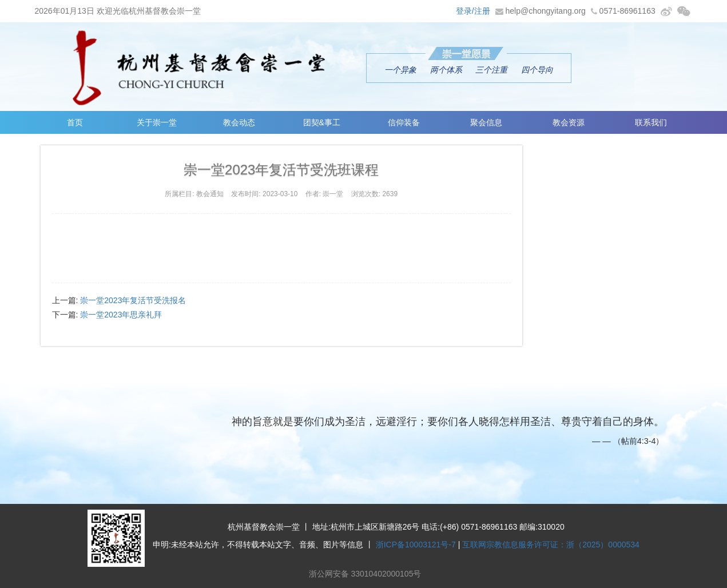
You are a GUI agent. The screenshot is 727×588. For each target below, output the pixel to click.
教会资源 (569, 122)
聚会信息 (486, 122)
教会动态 (239, 122)
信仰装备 (404, 122)
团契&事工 (322, 122)
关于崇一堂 (157, 122)
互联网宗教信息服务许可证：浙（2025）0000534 (551, 545)
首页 (75, 122)
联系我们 (651, 122)
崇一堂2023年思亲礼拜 (121, 315)
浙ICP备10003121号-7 (416, 545)
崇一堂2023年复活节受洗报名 (133, 300)
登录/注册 (473, 11)
